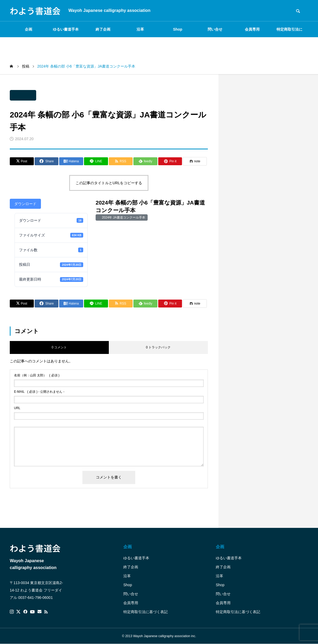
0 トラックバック (158, 347)
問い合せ (215, 29)
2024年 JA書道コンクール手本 (123, 217)
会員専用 (252, 29)
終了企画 (103, 29)
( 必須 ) (37, 375)
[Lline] (96, 161)
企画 (29, 29)
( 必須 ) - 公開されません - (39, 392)
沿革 (140, 29)
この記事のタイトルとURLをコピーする (109, 183)
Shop (178, 29)
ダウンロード (25, 204)
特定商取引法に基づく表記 (289, 32)
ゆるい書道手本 (66, 29)
